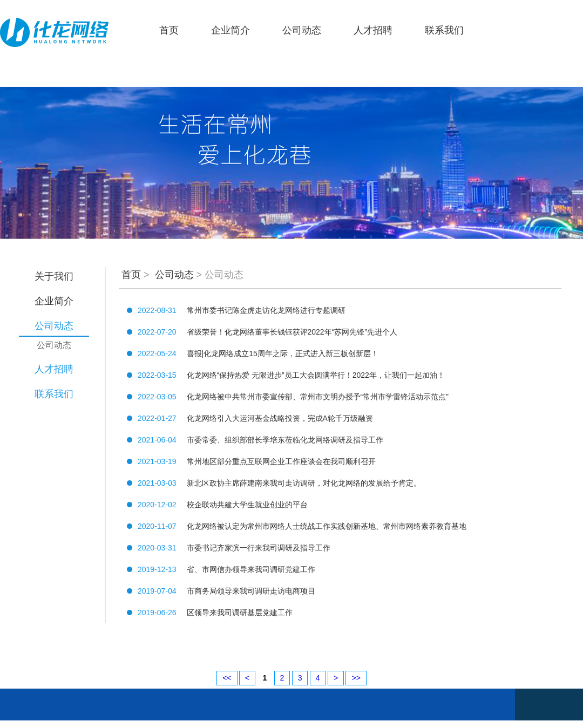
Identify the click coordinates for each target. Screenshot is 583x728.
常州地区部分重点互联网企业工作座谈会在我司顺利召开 (281, 461)
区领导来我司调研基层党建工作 (240, 613)
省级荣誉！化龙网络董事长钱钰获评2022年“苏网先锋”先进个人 (292, 332)
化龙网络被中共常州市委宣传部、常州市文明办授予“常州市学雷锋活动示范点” (318, 397)
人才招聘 (373, 30)
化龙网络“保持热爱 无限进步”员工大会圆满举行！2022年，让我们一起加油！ (316, 375)
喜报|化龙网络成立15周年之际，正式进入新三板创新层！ (283, 353)
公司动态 (302, 30)
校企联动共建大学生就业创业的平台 (247, 505)
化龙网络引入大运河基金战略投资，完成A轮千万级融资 (280, 418)
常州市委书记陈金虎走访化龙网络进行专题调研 (266, 310)
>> (356, 678)
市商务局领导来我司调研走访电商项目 (251, 591)
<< (227, 678)
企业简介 (231, 30)
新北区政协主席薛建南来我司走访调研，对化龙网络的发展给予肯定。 (304, 483)
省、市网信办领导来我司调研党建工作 (251, 569)
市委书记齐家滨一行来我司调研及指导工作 (259, 548)
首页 (169, 30)
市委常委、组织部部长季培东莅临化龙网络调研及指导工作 (285, 440)
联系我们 (444, 30)
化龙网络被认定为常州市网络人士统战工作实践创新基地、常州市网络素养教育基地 (327, 526)
